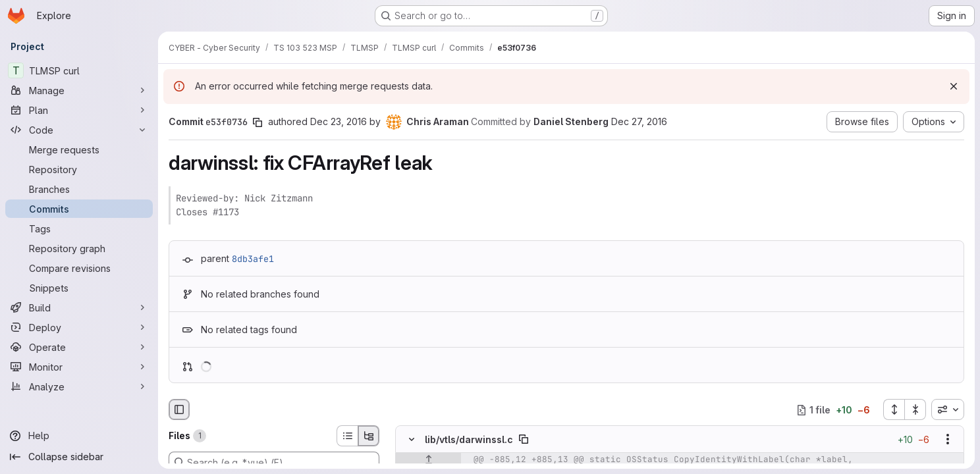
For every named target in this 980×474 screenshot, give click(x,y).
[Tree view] (369, 436)
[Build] (79, 307)
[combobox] (948, 409)
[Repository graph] (79, 248)
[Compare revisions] (79, 268)
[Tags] (79, 228)
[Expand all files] (894, 409)
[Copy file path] (524, 440)
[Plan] (79, 110)
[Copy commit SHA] (258, 122)
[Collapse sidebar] (79, 457)
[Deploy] (79, 327)
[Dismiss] (954, 86)
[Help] (79, 436)
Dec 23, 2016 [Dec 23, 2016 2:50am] (339, 121)
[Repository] (79, 169)
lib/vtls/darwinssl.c (469, 439)
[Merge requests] (79, 149)
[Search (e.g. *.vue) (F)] (274, 462)
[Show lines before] (428, 460)
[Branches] (79, 189)
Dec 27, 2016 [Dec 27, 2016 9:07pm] (639, 121)
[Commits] (79, 209)
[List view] (347, 436)
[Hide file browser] (179, 409)
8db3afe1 (253, 259)
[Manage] (79, 90)
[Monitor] (79, 367)
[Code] (79, 130)
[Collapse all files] (915, 409)
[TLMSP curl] (79, 70)
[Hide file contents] (412, 440)
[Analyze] (79, 386)
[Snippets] (79, 288)
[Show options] (948, 440)
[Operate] (79, 347)
